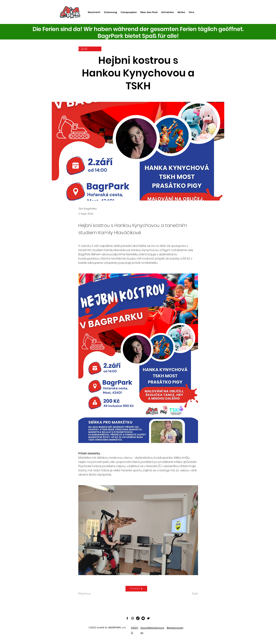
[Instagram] (133, 618)
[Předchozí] (90, 594)
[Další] (189, 594)
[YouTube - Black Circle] (143, 618)
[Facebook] (127, 618)
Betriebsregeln (175, 628)
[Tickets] (136, 589)
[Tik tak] (138, 618)
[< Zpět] (90, 49)
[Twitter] (148, 618)
